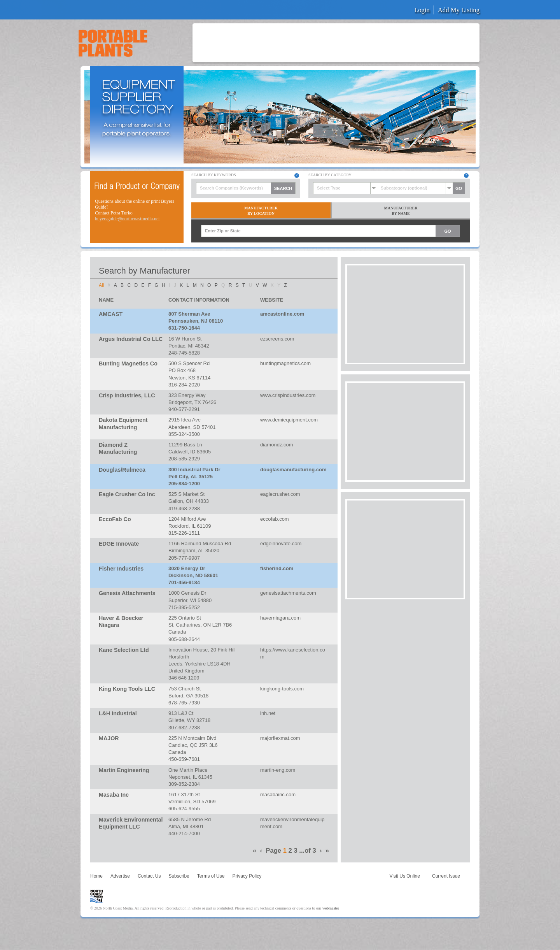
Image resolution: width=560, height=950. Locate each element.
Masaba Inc (114, 795)
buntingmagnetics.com (285, 363)
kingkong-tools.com (282, 689)
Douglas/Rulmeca (122, 470)
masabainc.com (278, 795)
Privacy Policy (247, 876)
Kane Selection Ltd (124, 650)
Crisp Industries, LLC (127, 395)
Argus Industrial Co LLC (131, 339)
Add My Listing (459, 10)
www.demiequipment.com (289, 420)
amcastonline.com (282, 314)
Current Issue (446, 876)
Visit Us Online (404, 876)
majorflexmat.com (280, 738)
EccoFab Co (115, 519)
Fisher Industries (121, 569)
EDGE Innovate (119, 544)
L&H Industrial (118, 713)
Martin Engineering (124, 770)
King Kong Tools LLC (127, 689)
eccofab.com (275, 519)
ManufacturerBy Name (401, 211)
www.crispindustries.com (288, 395)
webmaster (331, 908)
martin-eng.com (278, 770)
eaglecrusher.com (280, 494)
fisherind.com (277, 568)
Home (96, 876)
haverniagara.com (280, 618)
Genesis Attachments (127, 593)
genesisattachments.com (288, 593)
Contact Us (149, 876)
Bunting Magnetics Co (128, 363)
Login (422, 10)
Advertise (120, 876)
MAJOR (109, 738)
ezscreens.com (277, 339)
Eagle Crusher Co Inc (127, 494)
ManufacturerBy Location (261, 211)
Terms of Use (211, 876)
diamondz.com (277, 445)
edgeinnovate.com (281, 543)
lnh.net (268, 713)
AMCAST (111, 314)
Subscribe (179, 876)
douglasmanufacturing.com (293, 470)
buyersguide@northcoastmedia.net (127, 219)
